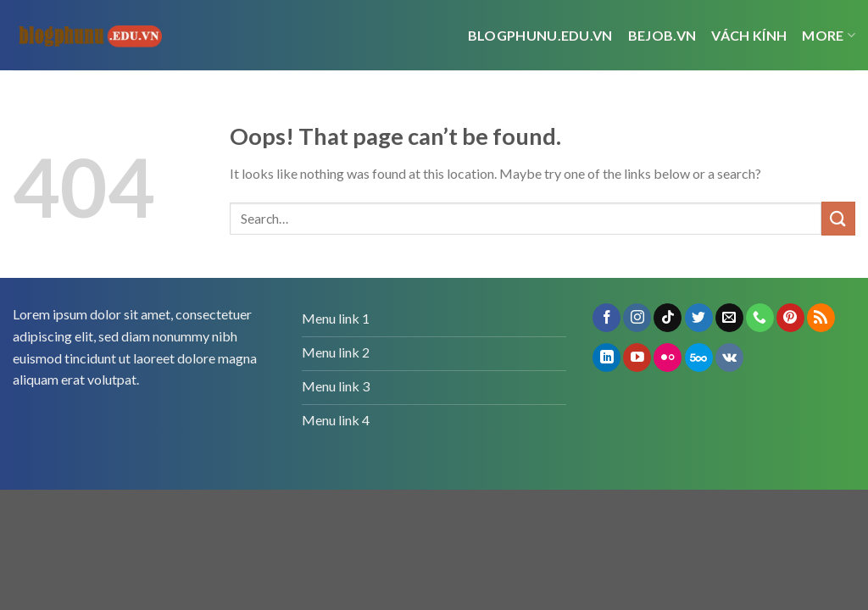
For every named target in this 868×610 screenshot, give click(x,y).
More (829, 36)
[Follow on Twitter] (699, 318)
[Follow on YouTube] (637, 358)
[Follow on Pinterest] (790, 318)
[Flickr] (668, 358)
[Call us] (760, 318)
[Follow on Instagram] (637, 318)
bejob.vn (662, 35)
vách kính (749, 35)
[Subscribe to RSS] (821, 318)
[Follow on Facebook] (606, 318)
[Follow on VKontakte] (729, 358)
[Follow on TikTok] (668, 318)
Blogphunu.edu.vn (540, 35)
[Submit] (838, 218)
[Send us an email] (729, 318)
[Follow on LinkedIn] (606, 358)
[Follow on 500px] (699, 358)
